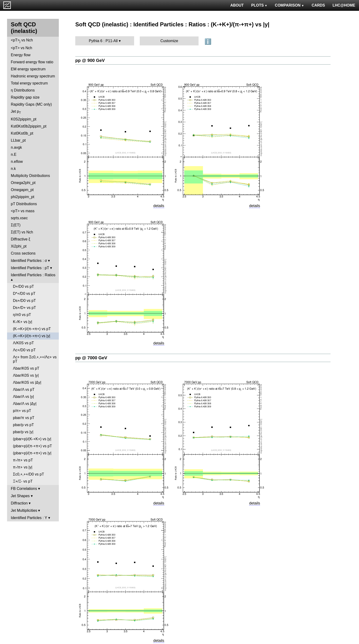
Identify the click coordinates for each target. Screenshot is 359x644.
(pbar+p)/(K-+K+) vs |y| (32, 439)
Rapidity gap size (25, 97)
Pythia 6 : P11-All (103, 41)
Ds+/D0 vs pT (24, 301)
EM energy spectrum (28, 69)
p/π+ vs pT (22, 411)
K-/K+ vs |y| (23, 322)
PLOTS (259, 5)
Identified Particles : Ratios (33, 275)
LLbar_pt (18, 140)
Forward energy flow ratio (32, 62)
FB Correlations (24, 489)
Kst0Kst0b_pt (22, 133)
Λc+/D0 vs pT (24, 350)
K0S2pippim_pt (24, 119)
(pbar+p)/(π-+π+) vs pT (32, 446)
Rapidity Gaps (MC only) (31, 104)
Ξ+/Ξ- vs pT (23, 481)
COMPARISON (289, 5)
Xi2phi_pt (19, 246)
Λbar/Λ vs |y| (23, 397)
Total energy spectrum (29, 83)
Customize (169, 41)
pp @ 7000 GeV (91, 358)
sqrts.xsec (19, 218)
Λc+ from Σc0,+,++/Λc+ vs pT (35, 359)
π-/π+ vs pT (23, 460)
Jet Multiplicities (24, 510)
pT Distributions (24, 204)
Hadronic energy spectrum (33, 76)
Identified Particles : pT (30, 268)
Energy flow (21, 55)
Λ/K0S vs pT (23, 343)
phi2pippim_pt (23, 197)
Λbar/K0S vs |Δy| (27, 382)
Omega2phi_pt (23, 183)
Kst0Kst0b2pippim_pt (29, 126)
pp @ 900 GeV (90, 60)
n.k (13, 169)
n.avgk (16, 147)
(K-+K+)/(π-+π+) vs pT (32, 329)
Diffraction (19, 503)
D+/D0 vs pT (23, 286)
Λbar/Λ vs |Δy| (25, 404)
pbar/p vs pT (23, 425)
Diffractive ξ (20, 239)
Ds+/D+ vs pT (24, 308)
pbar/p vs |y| (23, 432)
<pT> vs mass (23, 211)
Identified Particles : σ (29, 261)
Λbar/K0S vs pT (26, 368)
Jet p (16, 112)
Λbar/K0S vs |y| (26, 375)
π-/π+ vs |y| (23, 467)
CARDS (318, 5)
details (159, 206)
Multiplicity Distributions (30, 176)
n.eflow (17, 162)
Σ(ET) (16, 225)
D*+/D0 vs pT (24, 294)
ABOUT (237, 5)
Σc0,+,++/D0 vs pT (28, 474)
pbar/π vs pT (24, 418)
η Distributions (23, 90)
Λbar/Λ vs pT (24, 390)
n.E (14, 154)
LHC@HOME (344, 5)
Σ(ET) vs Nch (22, 232)
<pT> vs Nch (22, 41)
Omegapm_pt (22, 190)
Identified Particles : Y (29, 518)
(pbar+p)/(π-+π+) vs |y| (32, 453)
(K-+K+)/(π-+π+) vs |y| (32, 336)
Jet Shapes (20, 496)
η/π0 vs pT (22, 315)
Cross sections (23, 253)
